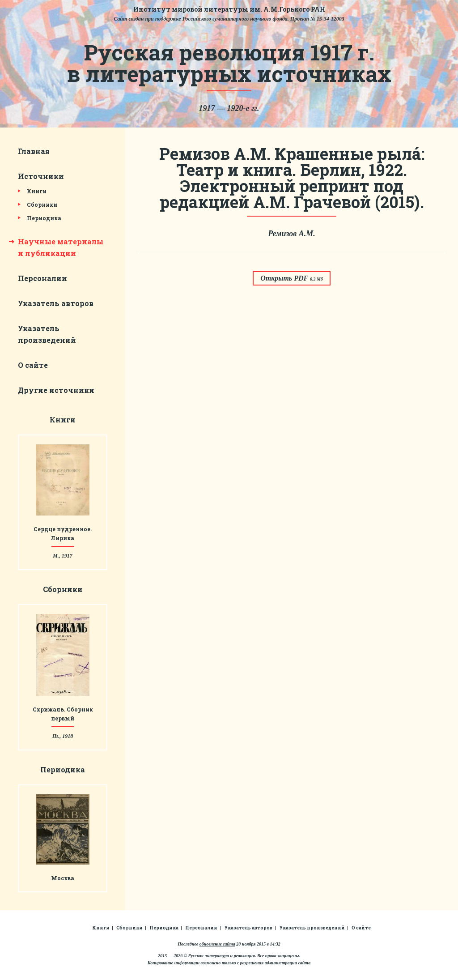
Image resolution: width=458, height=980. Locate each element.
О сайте (33, 365)
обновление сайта (217, 944)
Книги (37, 191)
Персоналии (42, 278)
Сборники (42, 205)
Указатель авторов (56, 303)
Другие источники (56, 390)
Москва (63, 878)
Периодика (44, 218)
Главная (34, 151)
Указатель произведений (312, 928)
